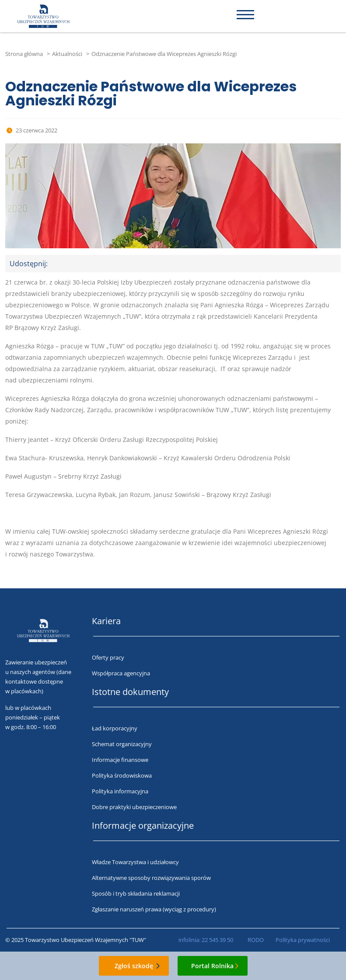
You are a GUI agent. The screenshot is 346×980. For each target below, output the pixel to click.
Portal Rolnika (212, 966)
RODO (256, 940)
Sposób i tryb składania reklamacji (136, 893)
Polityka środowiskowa (122, 775)
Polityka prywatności (303, 940)
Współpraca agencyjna (121, 673)
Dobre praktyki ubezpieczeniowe (134, 807)
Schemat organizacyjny (122, 744)
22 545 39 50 (217, 940)
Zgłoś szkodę (134, 966)
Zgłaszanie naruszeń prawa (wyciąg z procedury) (154, 909)
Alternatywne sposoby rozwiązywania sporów (151, 878)
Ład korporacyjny (115, 728)
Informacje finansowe (120, 760)
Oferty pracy (108, 657)
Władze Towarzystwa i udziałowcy (135, 862)
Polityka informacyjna (120, 791)
